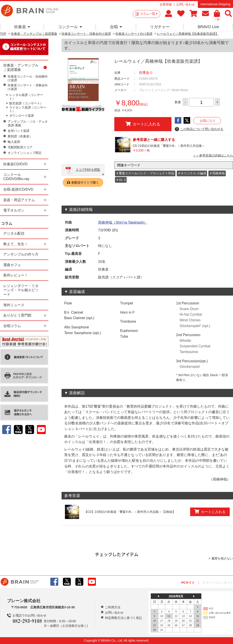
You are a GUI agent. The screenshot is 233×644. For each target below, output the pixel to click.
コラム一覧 (149, 14)
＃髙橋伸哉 (217, 173)
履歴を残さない (222, 558)
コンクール (70, 27)
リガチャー (160, 27)
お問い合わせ (186, 4)
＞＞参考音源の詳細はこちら (213, 155)
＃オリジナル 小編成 (192, 173)
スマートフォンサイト (218, 583)
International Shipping (215, 4)
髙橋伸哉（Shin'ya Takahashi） (123, 222)
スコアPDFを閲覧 (88, 170)
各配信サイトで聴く (85, 182)
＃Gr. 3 (121, 180)
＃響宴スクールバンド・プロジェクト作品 (145, 173)
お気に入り (208, 121)
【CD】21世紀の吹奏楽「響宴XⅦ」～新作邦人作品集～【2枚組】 (130, 512)
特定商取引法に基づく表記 (124, 618)
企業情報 (166, 4)
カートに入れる (143, 124)
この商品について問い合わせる (199, 129)
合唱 (116, 27)
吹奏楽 (22, 27)
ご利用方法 (113, 607)
